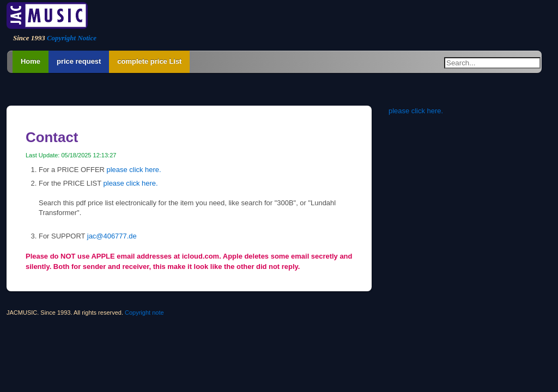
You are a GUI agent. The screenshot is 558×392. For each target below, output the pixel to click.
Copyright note (144, 313)
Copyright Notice (72, 38)
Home (31, 61)
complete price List (149, 61)
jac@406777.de (112, 236)
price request (79, 61)
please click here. (134, 170)
